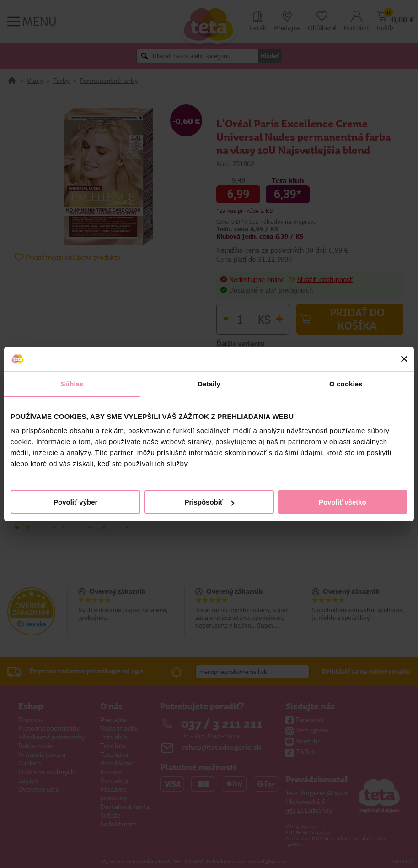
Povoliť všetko (343, 502)
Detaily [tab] (209, 384)
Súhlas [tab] (72, 384)
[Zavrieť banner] (404, 359)
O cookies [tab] (346, 384)
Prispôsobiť (209, 502)
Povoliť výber (75, 502)
